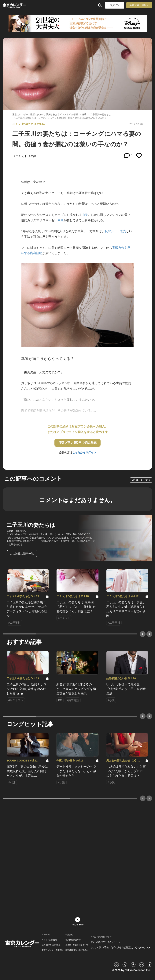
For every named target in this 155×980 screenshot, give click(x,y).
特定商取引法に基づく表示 (77, 950)
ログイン (115, 5)
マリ (61, 220)
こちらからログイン (84, 452)
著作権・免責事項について (77, 945)
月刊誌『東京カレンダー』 (102, 937)
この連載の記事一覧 (22, 554)
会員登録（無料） (139, 5)
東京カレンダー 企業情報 (52, 950)
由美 (85, 215)
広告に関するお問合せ (51, 945)
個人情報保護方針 (73, 940)
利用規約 (69, 935)
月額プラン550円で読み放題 (77, 443)
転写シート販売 (115, 231)
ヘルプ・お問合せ (49, 940)
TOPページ (46, 935)
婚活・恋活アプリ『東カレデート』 (106, 942)
